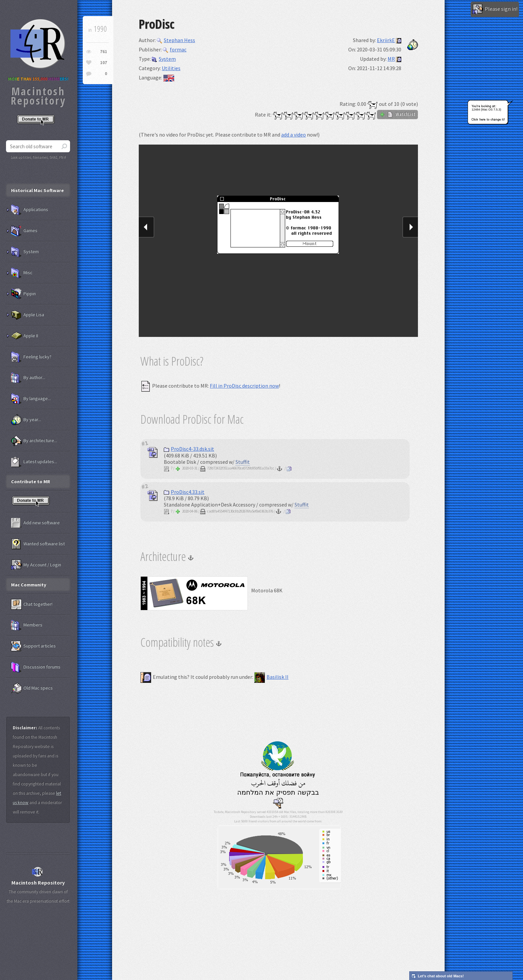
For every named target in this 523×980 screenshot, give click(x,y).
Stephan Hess (176, 40)
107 (104, 63)
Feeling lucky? (31, 357)
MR (391, 59)
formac (175, 49)
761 (104, 52)
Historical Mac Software (37, 190)
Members (27, 625)
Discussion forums (36, 667)
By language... (31, 399)
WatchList (397, 114)
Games (24, 231)
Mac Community (29, 585)
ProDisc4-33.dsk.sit (189, 449)
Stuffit (243, 462)
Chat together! (32, 604)
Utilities (171, 68)
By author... (28, 378)
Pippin (23, 294)
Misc (22, 273)
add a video (294, 135)
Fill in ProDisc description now (244, 386)
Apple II (25, 336)
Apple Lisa (28, 315)
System (164, 59)
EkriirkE (386, 40)
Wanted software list (38, 544)
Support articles (33, 646)
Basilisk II (271, 677)
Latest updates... (34, 462)
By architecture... (34, 441)
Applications (30, 210)
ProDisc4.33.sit (184, 492)
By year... (26, 420)
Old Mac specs (32, 688)
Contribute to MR (31, 481)
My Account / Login (36, 565)
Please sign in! (495, 9)
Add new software (35, 523)
